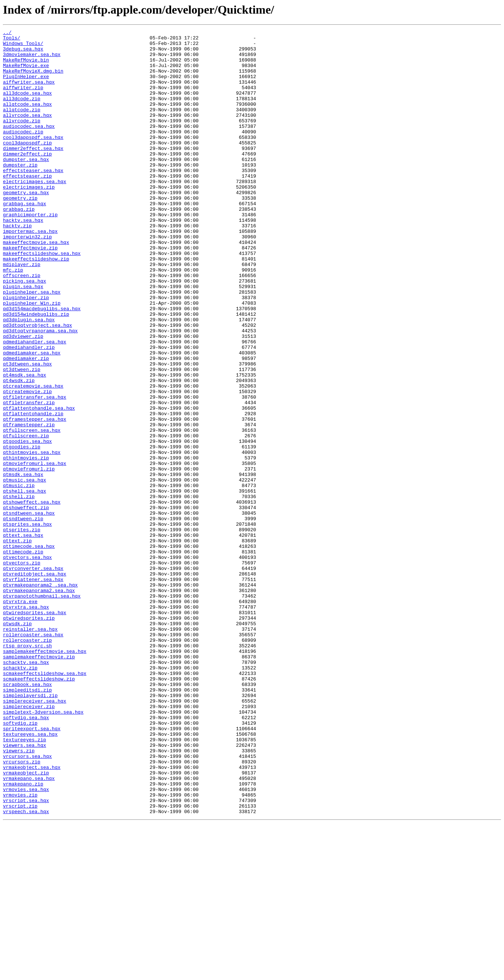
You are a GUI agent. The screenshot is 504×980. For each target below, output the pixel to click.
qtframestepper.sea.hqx (35, 497)
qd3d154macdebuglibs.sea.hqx (42, 365)
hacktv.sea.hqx (23, 259)
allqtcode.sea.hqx (27, 119)
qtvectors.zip (22, 670)
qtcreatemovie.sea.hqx (33, 458)
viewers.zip (19, 895)
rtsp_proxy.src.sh (27, 769)
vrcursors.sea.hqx (27, 902)
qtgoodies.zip (22, 531)
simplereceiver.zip (29, 842)
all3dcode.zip (22, 113)
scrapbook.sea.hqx (27, 816)
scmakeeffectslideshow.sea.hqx (45, 802)
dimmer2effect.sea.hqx (33, 172)
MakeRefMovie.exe (26, 73)
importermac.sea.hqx (30, 272)
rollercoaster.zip (27, 763)
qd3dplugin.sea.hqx (29, 378)
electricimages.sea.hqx (35, 212)
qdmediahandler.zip (29, 411)
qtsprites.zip (22, 630)
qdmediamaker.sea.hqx (32, 418)
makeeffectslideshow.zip (36, 305)
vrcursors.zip (22, 909)
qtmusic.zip (19, 577)
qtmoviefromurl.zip (29, 557)
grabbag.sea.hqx (25, 239)
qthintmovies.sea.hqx (32, 537)
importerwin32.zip (27, 279)
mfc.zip (13, 318)
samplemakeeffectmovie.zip (39, 783)
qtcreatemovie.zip (27, 464)
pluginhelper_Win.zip (32, 358)
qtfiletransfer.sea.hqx (35, 471)
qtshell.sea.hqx (25, 584)
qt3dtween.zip (22, 438)
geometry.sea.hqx (26, 225)
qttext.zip (17, 643)
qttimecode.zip (23, 657)
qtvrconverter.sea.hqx (33, 676)
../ (7, 33)
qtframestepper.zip (29, 504)
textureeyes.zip (25, 882)
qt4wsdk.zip (19, 451)
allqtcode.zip (22, 126)
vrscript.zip (20, 962)
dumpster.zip (20, 192)
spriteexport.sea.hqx (32, 869)
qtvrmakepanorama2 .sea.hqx (40, 696)
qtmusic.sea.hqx (25, 570)
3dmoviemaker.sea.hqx (32, 60)
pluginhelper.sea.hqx (32, 345)
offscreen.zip (22, 325)
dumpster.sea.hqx (26, 186)
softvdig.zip (20, 862)
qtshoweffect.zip (26, 603)
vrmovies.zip (20, 948)
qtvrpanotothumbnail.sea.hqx (42, 710)
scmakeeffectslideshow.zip (39, 809)
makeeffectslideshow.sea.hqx (42, 298)
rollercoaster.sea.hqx (33, 756)
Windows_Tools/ (23, 46)
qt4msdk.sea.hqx (25, 444)
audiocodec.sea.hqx (29, 146)
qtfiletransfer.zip (29, 477)
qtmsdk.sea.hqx (23, 564)
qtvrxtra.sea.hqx (26, 723)
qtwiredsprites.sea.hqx (35, 729)
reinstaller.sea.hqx (30, 749)
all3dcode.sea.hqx (27, 106)
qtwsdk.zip (17, 743)
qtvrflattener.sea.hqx (33, 690)
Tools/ (12, 40)
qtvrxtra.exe (20, 716)
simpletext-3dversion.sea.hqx (43, 849)
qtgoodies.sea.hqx (27, 524)
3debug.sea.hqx (23, 53)
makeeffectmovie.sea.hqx (36, 285)
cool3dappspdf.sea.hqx (33, 159)
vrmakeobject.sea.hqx (32, 915)
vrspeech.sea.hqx (26, 968)
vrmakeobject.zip (26, 922)
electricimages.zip (29, 219)
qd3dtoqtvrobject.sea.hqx (37, 385)
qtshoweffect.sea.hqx (32, 597)
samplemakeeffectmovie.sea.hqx (45, 776)
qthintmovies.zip (26, 544)
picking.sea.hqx (25, 332)
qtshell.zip (19, 590)
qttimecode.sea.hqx (29, 650)
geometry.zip (20, 232)
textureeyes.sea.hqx (30, 875)
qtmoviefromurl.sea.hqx (35, 550)
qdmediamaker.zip (26, 424)
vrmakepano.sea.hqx (29, 928)
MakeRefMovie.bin (26, 66)
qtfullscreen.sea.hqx (32, 511)
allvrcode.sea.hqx (27, 133)
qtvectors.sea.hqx (27, 663)
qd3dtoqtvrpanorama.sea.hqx (40, 391)
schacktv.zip (20, 796)
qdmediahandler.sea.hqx (35, 405)
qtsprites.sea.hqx (27, 623)
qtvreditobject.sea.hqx (35, 683)
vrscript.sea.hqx (26, 955)
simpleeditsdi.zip (27, 822)
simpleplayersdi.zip (30, 829)
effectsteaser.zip (27, 206)
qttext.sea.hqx (23, 637)
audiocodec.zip (23, 153)
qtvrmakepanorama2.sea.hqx (39, 703)
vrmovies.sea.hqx (26, 942)
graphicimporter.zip (30, 252)
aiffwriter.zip (23, 99)
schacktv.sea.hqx (26, 789)
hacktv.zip (17, 265)
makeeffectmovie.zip (30, 292)
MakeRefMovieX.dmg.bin (33, 80)
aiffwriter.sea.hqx (29, 93)
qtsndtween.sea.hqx (29, 610)
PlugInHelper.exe (26, 86)
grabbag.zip (19, 245)
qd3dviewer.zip (23, 398)
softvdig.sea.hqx (26, 855)
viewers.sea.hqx (25, 889)
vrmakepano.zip (23, 935)
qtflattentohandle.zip (33, 491)
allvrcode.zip (22, 139)
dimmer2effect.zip (27, 179)
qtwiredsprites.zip (29, 736)
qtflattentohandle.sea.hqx (39, 484)
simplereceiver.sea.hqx (35, 836)
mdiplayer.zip (22, 312)
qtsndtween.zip (23, 617)
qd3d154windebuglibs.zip (36, 371)
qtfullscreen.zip (26, 517)
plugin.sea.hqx (23, 338)
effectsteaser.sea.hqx (33, 199)
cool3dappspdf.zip (27, 166)
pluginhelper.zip (26, 351)
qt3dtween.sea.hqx (27, 431)
